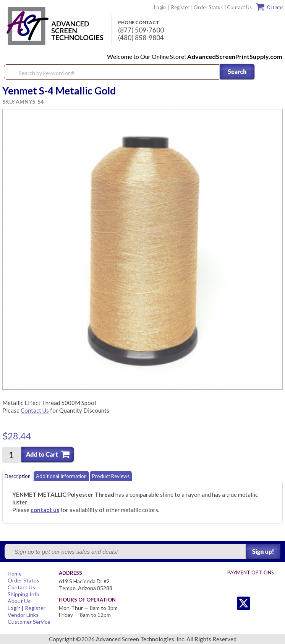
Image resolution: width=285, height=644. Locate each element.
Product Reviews (111, 476)
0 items (275, 7)
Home (15, 573)
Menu (274, 72)
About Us (19, 601)
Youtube (274, 603)
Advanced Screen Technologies (54, 26)
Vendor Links (23, 615)
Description (18, 476)
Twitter (228, 603)
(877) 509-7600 (141, 30)
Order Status (208, 7)
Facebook (259, 603)
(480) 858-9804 (141, 38)
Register (180, 7)
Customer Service (29, 622)
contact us (45, 510)
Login (160, 7)
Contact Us (239, 7)
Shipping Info (23, 594)
